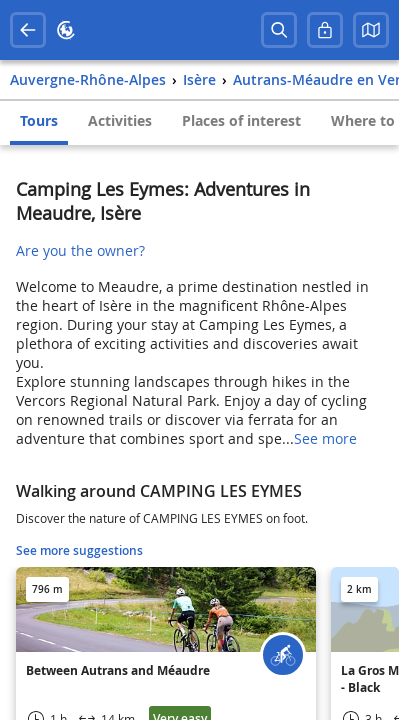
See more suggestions (79, 550)
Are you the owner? (80, 250)
